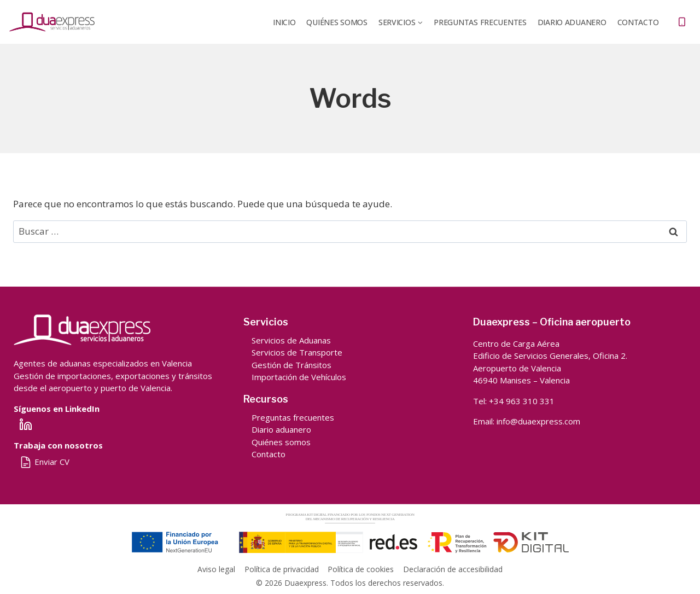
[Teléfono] (682, 22)
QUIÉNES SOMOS (337, 22)
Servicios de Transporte (297, 352)
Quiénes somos (281, 442)
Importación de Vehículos (299, 377)
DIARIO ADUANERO (572, 22)
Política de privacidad (282, 569)
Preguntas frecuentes (480, 22)
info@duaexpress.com (538, 421)
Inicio (284, 22)
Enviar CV (44, 462)
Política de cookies (361, 569)
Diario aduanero (281, 429)
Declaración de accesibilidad (453, 569)
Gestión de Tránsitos (291, 365)
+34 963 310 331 (522, 401)
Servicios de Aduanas (291, 340)
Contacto (638, 22)
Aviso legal (216, 569)
